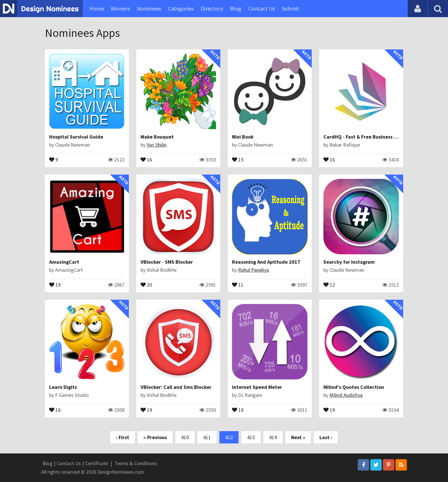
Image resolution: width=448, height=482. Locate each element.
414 (273, 437)
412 (229, 437)
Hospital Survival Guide (76, 137)
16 (146, 159)
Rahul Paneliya (253, 270)
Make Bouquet (157, 137)
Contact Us (262, 8)
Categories (181, 8)
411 (207, 437)
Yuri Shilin (157, 145)
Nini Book (243, 137)
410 (185, 437)
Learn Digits (63, 387)
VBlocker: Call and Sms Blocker (176, 387)
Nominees (149, 8)
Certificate (97, 463)
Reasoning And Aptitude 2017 (266, 262)
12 (329, 284)
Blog (236, 8)
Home (97, 8)
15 (238, 159)
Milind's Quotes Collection (354, 387)
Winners (120, 8)
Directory (212, 8)
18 (238, 409)
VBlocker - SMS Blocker (167, 262)
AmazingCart (64, 262)
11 (238, 284)
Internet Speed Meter (257, 387)
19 (55, 284)
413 (251, 437)
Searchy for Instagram (349, 262)
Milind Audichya (346, 395)
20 (146, 284)
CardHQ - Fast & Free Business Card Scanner (374, 137)
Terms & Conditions (136, 463)
